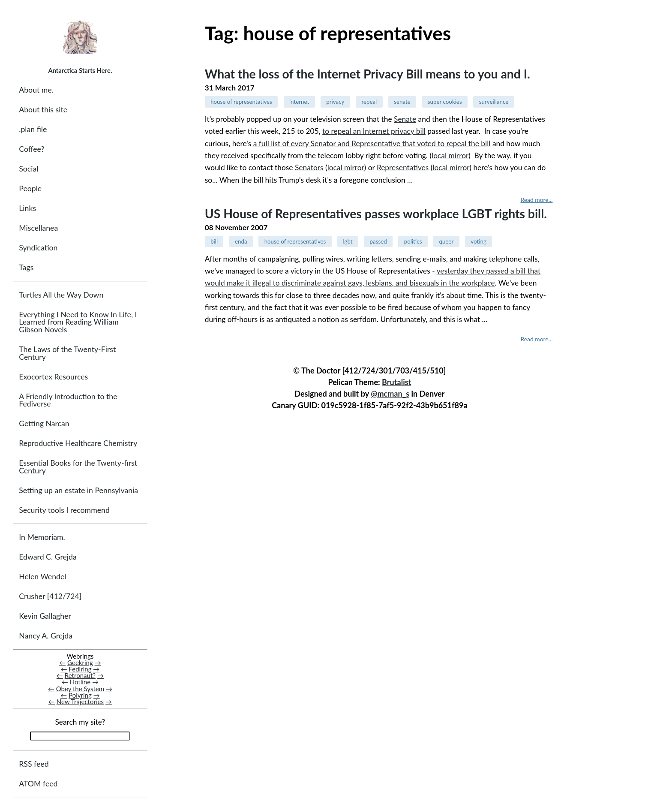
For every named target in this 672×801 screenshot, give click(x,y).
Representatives (403, 167)
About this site (43, 110)
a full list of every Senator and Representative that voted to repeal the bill (372, 143)
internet (299, 102)
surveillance (494, 102)
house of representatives (241, 102)
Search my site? (80, 722)
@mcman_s (390, 394)
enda (241, 241)
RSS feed (34, 764)
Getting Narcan (44, 423)
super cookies (445, 102)
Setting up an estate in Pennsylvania (78, 490)
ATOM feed (38, 784)
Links (27, 208)
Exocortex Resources (53, 377)
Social (28, 169)
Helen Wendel (42, 577)
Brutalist (396, 382)
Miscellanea (38, 228)
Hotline (80, 682)
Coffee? (31, 149)
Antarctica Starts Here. (80, 70)
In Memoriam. (42, 537)
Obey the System (80, 689)
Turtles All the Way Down (61, 295)
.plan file (33, 129)
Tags (26, 267)
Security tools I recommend (64, 510)
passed (378, 241)
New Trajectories (80, 702)
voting (478, 241)
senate (402, 102)
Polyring (80, 695)
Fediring (80, 669)
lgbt (348, 241)
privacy (335, 102)
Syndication (38, 248)
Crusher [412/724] (50, 596)
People (30, 188)
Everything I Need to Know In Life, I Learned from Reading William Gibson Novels (78, 322)
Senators (309, 167)
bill (214, 241)
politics (413, 241)
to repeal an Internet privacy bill (374, 131)
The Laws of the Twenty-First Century (67, 353)
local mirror (450, 155)
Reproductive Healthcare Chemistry (78, 443)
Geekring (80, 662)
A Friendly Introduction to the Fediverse (68, 400)
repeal (369, 102)
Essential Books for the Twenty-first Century (78, 467)
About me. (36, 90)
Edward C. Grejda (48, 557)
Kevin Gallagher (45, 616)
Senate (405, 119)
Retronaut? (80, 675)
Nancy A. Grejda (46, 636)
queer (446, 241)
